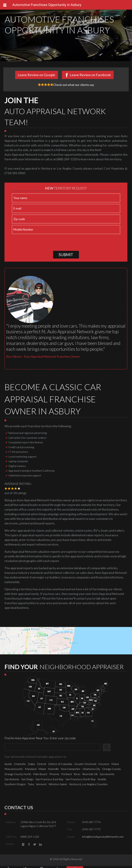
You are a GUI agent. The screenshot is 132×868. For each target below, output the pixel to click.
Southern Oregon (15, 786)
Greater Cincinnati (85, 766)
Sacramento (107, 776)
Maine (115, 766)
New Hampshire (71, 771)
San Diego (27, 781)
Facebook (29, 846)
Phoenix (54, 776)
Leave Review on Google (36, 75)
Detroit (42, 766)
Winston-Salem (58, 786)
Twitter (35, 846)
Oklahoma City (91, 771)
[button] (6, 490)
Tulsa (31, 786)
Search (108, 749)
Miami (42, 771)
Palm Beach (40, 776)
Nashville (53, 771)
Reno (77, 776)
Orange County (112, 771)
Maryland (31, 771)
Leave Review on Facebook (90, 75)
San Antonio (12, 781)
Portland (66, 776)
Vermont (41, 786)
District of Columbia (60, 766)
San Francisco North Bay (81, 781)
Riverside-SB (90, 776)
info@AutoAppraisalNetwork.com (103, 838)
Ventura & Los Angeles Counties (88, 786)
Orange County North (18, 776)
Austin (8, 766)
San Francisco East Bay (49, 781)
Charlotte (20, 766)
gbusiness (23, 846)
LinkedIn (40, 846)
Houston (104, 766)
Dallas (31, 766)
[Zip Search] (52, 749)
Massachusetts (14, 771)
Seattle (102, 781)
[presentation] (37, 244)
